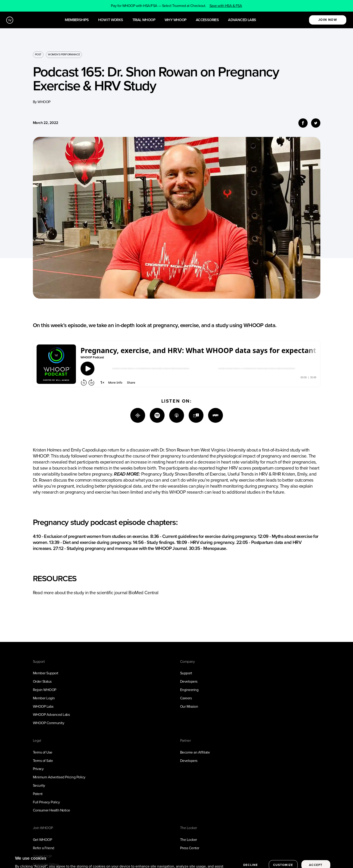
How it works (111, 20)
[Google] (138, 415)
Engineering (189, 690)
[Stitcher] (216, 415)
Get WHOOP (42, 840)
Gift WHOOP (42, 856)
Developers (189, 681)
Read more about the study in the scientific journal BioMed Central (96, 593)
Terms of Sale (43, 761)
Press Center (190, 848)
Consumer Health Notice (52, 810)
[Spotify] (157, 415)
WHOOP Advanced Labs (51, 715)
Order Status (42, 681)
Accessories (207, 20)
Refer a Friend (44, 848)
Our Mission (189, 706)
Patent (38, 794)
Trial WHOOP (144, 20)
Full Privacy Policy (46, 802)
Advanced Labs (242, 20)
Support (186, 673)
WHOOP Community (49, 723)
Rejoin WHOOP (45, 690)
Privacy (38, 769)
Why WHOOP (176, 20)
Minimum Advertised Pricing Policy (59, 777)
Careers (186, 698)
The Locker (189, 840)
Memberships (77, 20)
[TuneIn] (196, 415)
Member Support (46, 673)
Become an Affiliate (195, 752)
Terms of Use (43, 752)
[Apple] (177, 415)
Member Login (44, 698)
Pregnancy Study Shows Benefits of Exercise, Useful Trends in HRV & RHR (211, 474)
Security (39, 785)
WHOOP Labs (43, 706)
